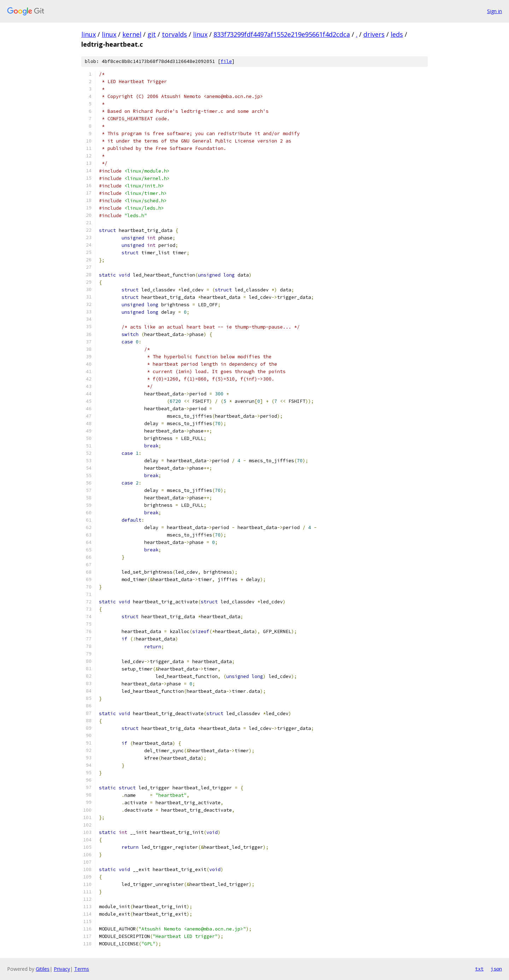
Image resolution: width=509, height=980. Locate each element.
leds (397, 34)
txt (479, 969)
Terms (82, 969)
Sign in (495, 11)
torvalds (174, 34)
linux (89, 34)
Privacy (62, 969)
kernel (132, 34)
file (226, 61)
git (152, 34)
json (496, 969)
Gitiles (43, 969)
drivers (374, 34)
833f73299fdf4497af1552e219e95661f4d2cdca (282, 34)
